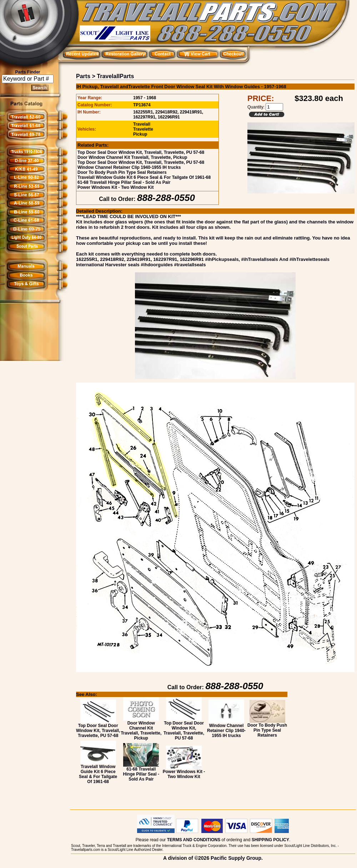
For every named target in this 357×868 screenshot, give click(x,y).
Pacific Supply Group (236, 858)
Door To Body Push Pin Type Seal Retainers (122, 172)
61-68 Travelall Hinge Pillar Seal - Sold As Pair (124, 182)
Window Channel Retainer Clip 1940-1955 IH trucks (129, 167)
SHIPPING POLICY (270, 840)
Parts (83, 76)
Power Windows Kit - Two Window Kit (116, 187)
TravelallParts (115, 76)
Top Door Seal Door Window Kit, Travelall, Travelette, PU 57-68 (141, 152)
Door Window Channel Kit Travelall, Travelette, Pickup (132, 157)
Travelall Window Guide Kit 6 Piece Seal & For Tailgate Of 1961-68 (144, 177)
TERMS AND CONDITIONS (194, 840)
